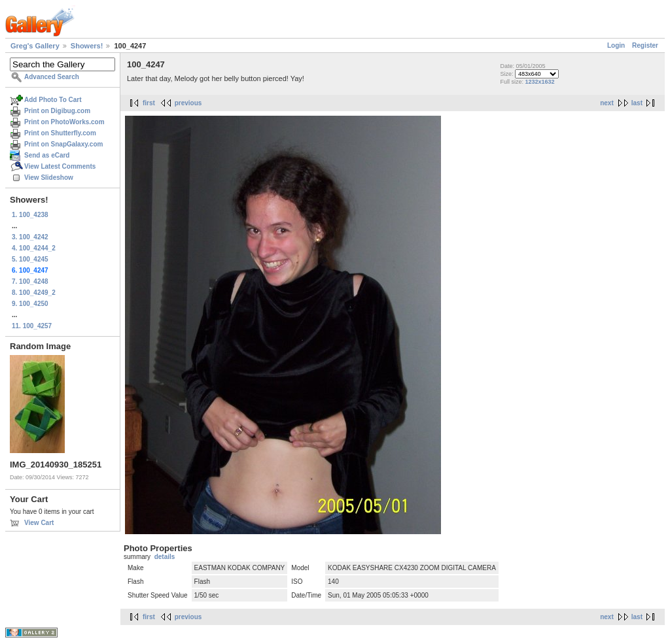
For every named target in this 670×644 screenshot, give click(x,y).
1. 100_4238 (30, 215)
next (607, 103)
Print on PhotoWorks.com (64, 122)
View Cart (39, 523)
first (149, 103)
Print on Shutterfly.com (60, 133)
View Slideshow (49, 178)
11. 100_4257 (32, 326)
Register (645, 45)
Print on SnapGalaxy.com (63, 144)
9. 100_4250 (30, 304)
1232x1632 (539, 82)
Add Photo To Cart (53, 100)
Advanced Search (52, 77)
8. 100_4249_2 (34, 293)
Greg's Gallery (35, 46)
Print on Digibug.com (57, 111)
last (637, 103)
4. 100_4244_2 (34, 248)
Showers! (87, 46)
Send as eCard (47, 155)
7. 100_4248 (30, 281)
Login (616, 45)
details (165, 557)
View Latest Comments (60, 166)
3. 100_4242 (30, 237)
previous (188, 103)
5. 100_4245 (30, 259)
